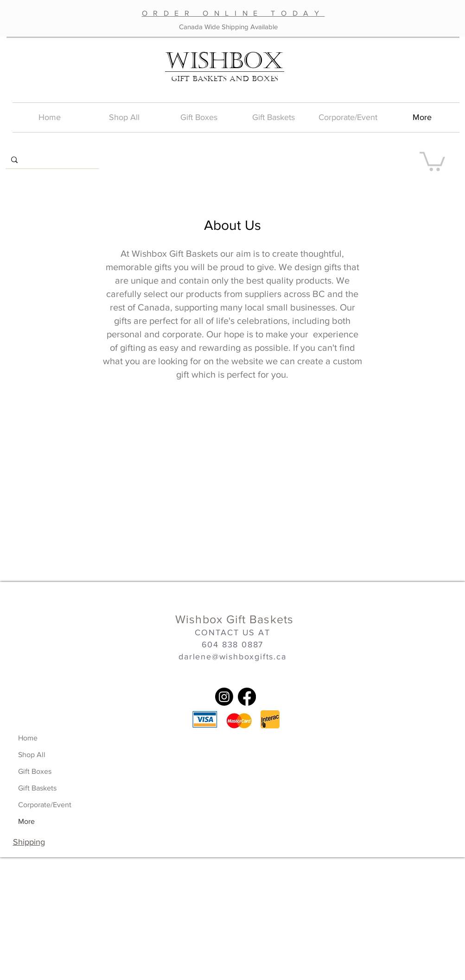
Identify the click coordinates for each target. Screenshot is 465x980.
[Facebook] (247, 697)
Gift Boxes (35, 771)
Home (28, 738)
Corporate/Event (45, 805)
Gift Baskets (37, 788)
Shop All (32, 755)
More (26, 821)
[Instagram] (224, 697)
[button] (432, 160)
